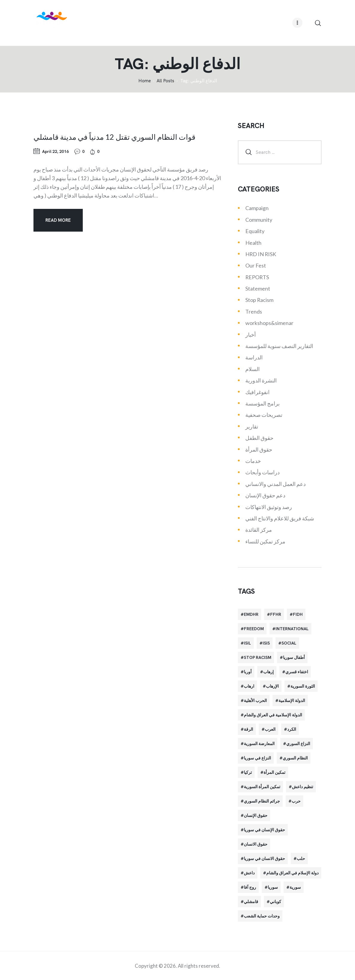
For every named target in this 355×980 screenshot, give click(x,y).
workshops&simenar (269, 323)
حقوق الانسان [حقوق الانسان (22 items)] (256, 844)
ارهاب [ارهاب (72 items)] (249, 686)
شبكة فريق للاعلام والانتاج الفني (280, 518)
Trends (254, 312)
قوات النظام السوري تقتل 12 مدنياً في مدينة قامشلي (114, 137)
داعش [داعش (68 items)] (249, 873)
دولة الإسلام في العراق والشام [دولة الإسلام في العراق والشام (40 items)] (292, 873)
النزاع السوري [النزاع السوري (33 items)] (298, 744)
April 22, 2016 (55, 151)
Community (259, 220)
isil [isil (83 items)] (247, 643)
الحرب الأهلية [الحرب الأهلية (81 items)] (255, 701)
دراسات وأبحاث (263, 472)
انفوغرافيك (257, 392)
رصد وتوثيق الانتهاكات (269, 507)
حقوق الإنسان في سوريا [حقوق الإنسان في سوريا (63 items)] (264, 830)
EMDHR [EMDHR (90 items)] (251, 614)
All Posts (165, 81)
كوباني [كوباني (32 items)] (276, 902)
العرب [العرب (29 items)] (270, 729)
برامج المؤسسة (263, 403)
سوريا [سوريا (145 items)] (273, 887)
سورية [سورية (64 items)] (295, 887)
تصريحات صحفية (264, 415)
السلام (253, 369)
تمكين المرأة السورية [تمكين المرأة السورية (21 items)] (262, 787)
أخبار (251, 335)
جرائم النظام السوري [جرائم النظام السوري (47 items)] (262, 801)
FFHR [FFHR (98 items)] (276, 614)
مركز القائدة (259, 530)
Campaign (257, 208)
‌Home (145, 81)
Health (253, 243)
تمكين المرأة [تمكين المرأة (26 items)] (274, 772)
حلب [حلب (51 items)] (301, 859)
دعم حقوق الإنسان (265, 495)
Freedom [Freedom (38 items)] (254, 629)
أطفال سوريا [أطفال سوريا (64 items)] (294, 657)
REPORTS (257, 277)
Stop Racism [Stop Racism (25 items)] (258, 657)
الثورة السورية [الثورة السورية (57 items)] (303, 686)
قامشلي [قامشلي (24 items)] (251, 902)
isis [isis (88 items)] (266, 643)
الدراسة (254, 357)
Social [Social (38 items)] (289, 643)
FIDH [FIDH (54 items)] (298, 614)
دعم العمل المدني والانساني (276, 484)
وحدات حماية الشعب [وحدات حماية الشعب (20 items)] (262, 916)
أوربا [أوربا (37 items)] (248, 672)
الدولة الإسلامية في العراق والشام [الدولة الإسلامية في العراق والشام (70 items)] (273, 715)
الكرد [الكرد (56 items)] (292, 729)
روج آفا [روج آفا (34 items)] (250, 887)
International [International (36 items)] (292, 629)
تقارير (252, 426)
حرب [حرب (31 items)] (296, 801)
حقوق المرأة (259, 449)
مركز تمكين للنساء (265, 541)
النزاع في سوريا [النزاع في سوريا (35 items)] (257, 758)
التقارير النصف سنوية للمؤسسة (279, 346)
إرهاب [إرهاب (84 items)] (268, 672)
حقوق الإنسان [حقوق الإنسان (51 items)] (256, 815)
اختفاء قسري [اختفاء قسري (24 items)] (297, 672)
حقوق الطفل (259, 438)
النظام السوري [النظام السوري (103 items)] (295, 758)
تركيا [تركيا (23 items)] (248, 772)
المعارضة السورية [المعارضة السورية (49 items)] (259, 744)
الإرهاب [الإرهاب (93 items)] (272, 686)
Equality (255, 231)
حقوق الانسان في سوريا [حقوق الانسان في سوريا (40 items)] (264, 859)
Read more (58, 220)
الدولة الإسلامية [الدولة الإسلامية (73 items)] (292, 701)
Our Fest (256, 265)
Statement (258, 288)
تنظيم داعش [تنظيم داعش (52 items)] (303, 787)
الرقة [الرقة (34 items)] (248, 729)
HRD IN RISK (261, 254)
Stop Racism (259, 300)
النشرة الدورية (261, 380)
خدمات (253, 461)
